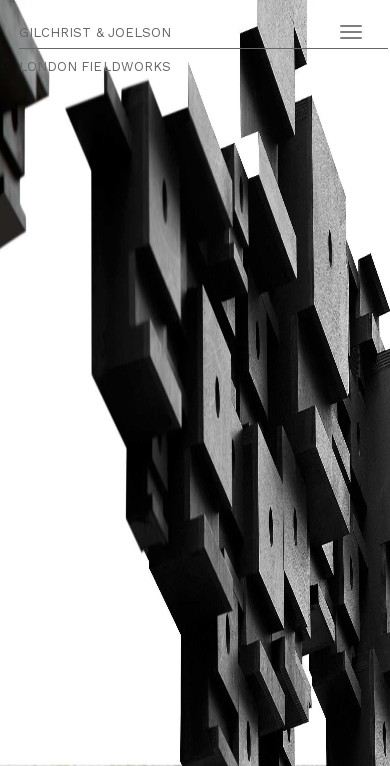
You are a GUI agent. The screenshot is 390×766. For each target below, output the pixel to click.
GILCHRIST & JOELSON (95, 32)
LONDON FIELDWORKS (95, 66)
